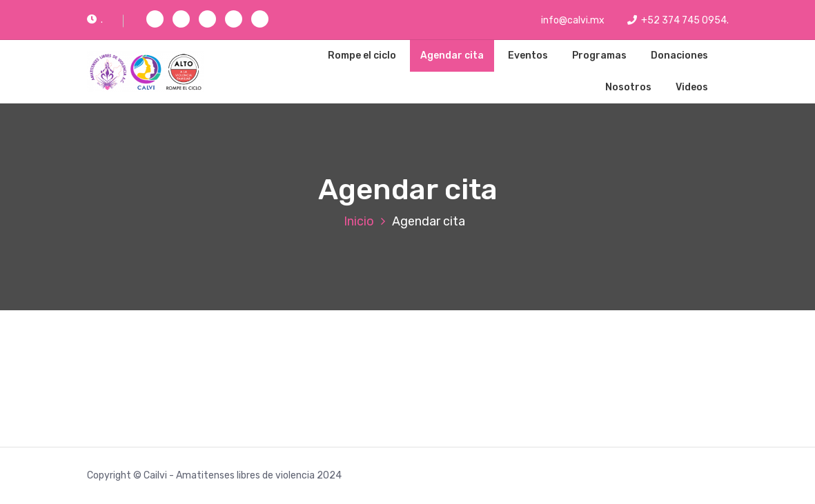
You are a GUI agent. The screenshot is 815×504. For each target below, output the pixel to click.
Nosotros (628, 87)
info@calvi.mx (566, 20)
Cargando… (453, 376)
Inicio (359, 221)
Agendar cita (452, 56)
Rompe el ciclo (362, 56)
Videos (692, 87)
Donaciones (679, 56)
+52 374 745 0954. (678, 20)
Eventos (528, 56)
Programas (599, 56)
